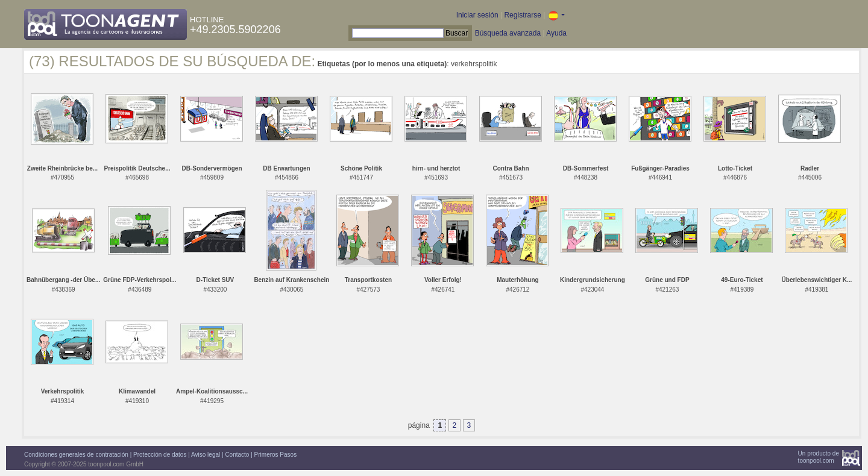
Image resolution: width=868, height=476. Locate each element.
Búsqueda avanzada (508, 33)
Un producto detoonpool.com (819, 457)
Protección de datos (160, 455)
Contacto (237, 455)
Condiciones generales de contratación (76, 455)
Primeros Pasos (276, 455)
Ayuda (556, 33)
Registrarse (522, 15)
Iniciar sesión (477, 15)
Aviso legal (206, 455)
